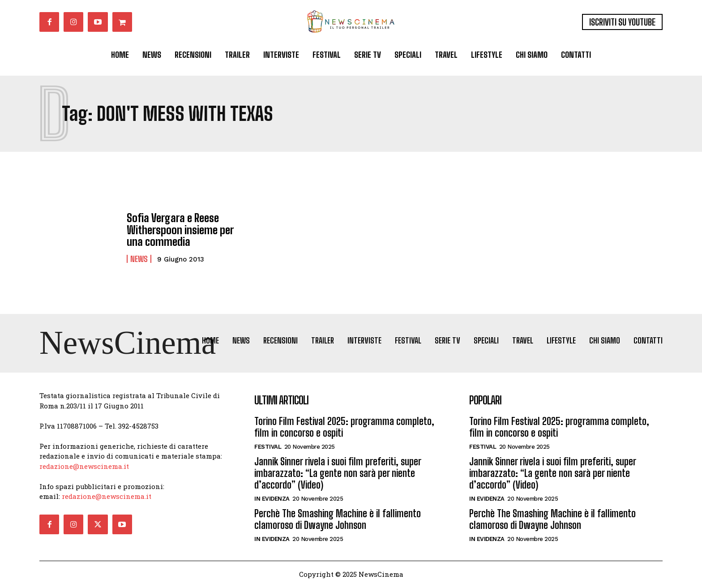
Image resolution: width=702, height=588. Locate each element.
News (139, 258)
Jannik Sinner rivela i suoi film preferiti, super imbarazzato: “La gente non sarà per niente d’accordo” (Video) (338, 474)
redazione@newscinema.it (84, 467)
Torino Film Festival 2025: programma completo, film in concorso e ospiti (344, 428)
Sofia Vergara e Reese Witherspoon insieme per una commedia (180, 230)
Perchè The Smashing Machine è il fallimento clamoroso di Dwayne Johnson (338, 520)
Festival (268, 448)
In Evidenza (272, 500)
